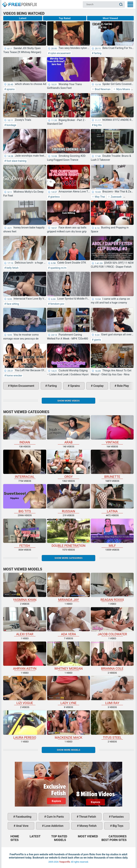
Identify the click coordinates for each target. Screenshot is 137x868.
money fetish (88, 826)
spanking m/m (58, 268)
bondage (11, 125)
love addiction (54, 826)
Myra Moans (123, 89)
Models (60, 840)
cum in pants (55, 817)
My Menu (130, 4)
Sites (14, 840)
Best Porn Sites (114, 840)
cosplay (98, 386)
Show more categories (68, 558)
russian (68, 498)
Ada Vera (68, 622)
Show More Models (68, 750)
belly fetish (12, 268)
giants (97, 340)
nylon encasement (60, 53)
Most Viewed (110, 18)
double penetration (68, 533)
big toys (118, 826)
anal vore (22, 826)
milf (112, 533)
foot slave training (16, 161)
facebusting (23, 817)
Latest (23, 18)
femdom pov (57, 304)
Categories (118, 836)
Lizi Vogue (25, 690)
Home (19, 3)
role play (123, 386)
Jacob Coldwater (112, 622)
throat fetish (87, 817)
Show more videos (69, 401)
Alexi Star (25, 622)
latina (112, 498)
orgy (68, 464)
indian (25, 430)
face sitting (12, 304)
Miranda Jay (68, 587)
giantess (55, 197)
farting (97, 53)
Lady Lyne (68, 690)
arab (68, 430)
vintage (112, 430)
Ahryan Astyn (25, 656)
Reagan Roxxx (112, 587)
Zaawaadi (116, 197)
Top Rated (65, 18)
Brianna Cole (112, 656)
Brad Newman (102, 89)
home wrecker (14, 376)
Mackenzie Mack (68, 725)
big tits (98, 125)
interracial (25, 464)
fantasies (117, 817)
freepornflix (65, 862)
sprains (10, 89)
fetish (25, 533)
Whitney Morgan (68, 656)
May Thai (100, 197)
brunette (112, 464)
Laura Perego (25, 725)
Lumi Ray (112, 690)
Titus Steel (112, 725)
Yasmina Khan (25, 587)
